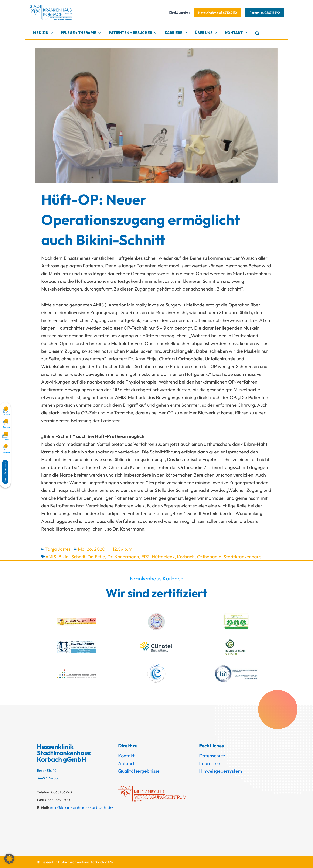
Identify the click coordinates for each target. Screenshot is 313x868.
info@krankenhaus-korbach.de (81, 807)
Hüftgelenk (163, 557)
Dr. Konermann (123, 557)
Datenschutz (212, 756)
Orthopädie (209, 557)
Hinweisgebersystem (221, 771)
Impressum (210, 763)
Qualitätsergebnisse (139, 771)
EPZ (145, 557)
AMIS (51, 557)
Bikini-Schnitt (72, 557)
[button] (217, 13)
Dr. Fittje (96, 557)
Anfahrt (126, 763)
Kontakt (126, 756)
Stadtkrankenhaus (242, 557)
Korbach (186, 557)
